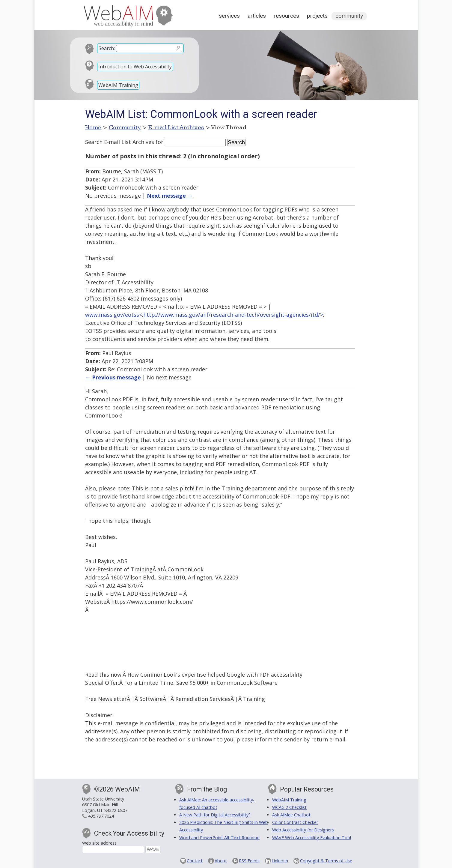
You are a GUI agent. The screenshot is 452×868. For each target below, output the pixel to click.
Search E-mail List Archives (120, 142)
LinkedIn (280, 861)
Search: (107, 48)
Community (349, 16)
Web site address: (100, 843)
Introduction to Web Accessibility (135, 67)
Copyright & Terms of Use (326, 861)
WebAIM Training (118, 85)
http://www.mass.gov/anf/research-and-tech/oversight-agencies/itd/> (233, 315)
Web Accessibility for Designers (303, 830)
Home (93, 127)
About (221, 861)
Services (229, 16)
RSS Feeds (249, 861)
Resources (286, 16)
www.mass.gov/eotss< (114, 315)
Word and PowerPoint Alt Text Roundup (219, 838)
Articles (257, 16)
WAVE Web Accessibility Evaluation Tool (312, 838)
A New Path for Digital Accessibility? (215, 815)
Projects (317, 16)
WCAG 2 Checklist (289, 807)
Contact (195, 861)
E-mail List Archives (176, 127)
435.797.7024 (101, 816)
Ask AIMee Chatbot (291, 815)
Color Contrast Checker (295, 822)
